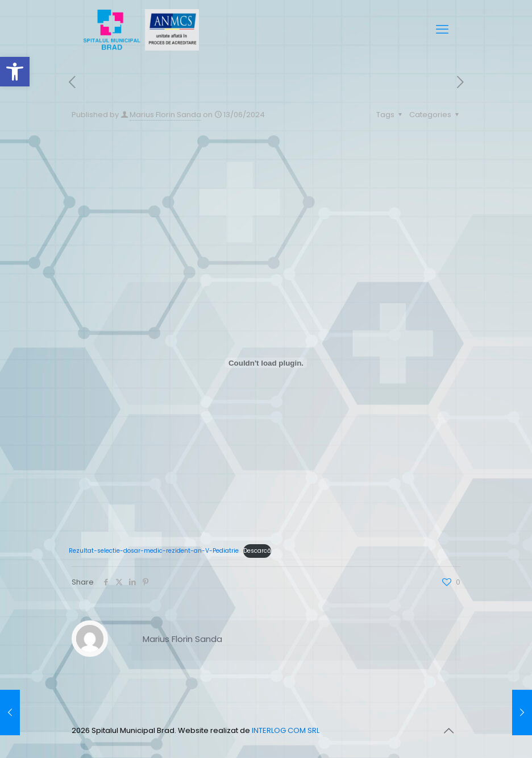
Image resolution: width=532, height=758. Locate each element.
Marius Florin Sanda (165, 115)
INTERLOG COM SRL (286, 730)
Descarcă (257, 551)
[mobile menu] (442, 30)
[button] (15, 72)
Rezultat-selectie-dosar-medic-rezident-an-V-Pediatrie (154, 551)
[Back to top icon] (448, 731)
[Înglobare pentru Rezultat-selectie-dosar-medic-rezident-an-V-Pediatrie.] (266, 363)
